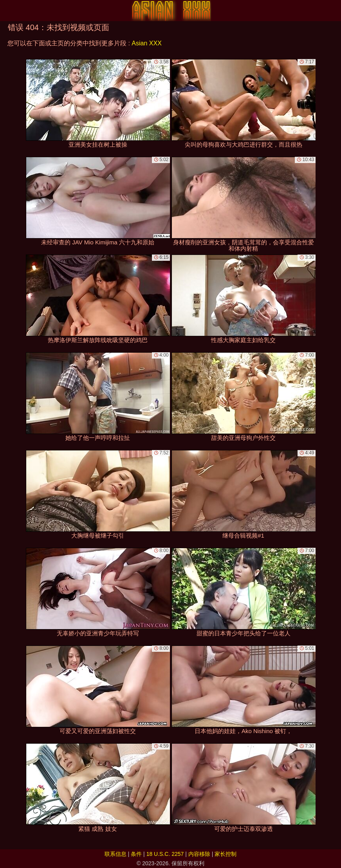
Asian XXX (146, 43)
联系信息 (115, 854)
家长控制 (226, 854)
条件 (136, 854)
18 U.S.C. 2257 (165, 854)
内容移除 (199, 854)
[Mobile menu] (7, 11)
